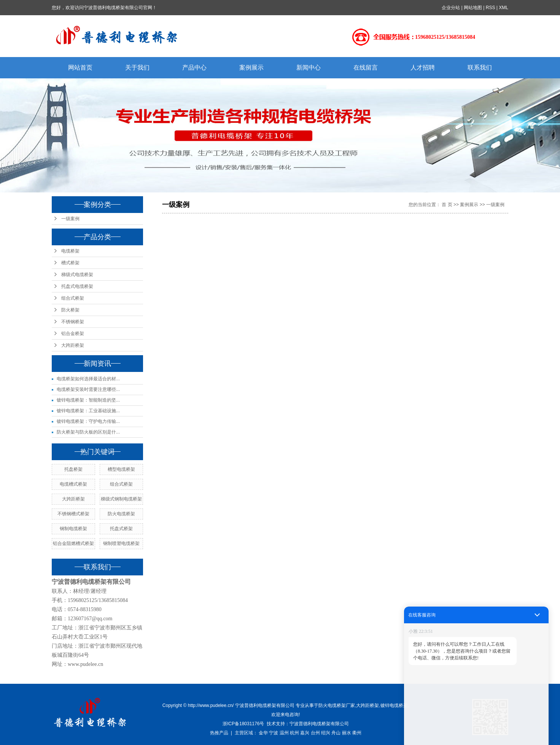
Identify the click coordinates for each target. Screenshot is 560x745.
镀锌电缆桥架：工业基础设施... (88, 411)
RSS (491, 8)
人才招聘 (423, 68)
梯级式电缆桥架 (77, 275)
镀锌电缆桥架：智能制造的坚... (88, 400)
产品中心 (194, 68)
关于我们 (137, 68)
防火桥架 (70, 310)
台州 (315, 733)
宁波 (274, 733)
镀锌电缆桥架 (394, 705)
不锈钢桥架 (73, 322)
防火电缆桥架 (121, 514)
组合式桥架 (73, 298)
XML (504, 8)
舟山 (336, 733)
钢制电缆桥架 (73, 529)
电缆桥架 (70, 251)
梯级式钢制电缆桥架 (121, 499)
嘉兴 (305, 733)
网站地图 (473, 8)
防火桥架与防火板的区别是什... (88, 432)
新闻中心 (309, 68)
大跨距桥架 (73, 345)
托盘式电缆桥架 (77, 286)
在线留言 (366, 68)
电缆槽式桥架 (73, 484)
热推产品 (219, 733)
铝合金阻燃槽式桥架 (73, 543)
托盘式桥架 (121, 529)
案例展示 (251, 68)
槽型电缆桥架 (121, 469)
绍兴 (326, 733)
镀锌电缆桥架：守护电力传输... (88, 421)
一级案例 (70, 219)
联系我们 (480, 68)
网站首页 (80, 68)
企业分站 (451, 8)
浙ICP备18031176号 (243, 724)
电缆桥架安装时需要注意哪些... (88, 389)
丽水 (347, 733)
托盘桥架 (73, 469)
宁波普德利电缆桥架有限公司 (319, 724)
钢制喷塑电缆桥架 (121, 543)
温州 (284, 733)
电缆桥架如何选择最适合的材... (88, 379)
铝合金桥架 (73, 334)
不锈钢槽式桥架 (73, 514)
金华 (263, 733)
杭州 (294, 733)
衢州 (357, 733)
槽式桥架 (70, 263)
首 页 (447, 205)
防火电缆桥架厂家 (337, 705)
